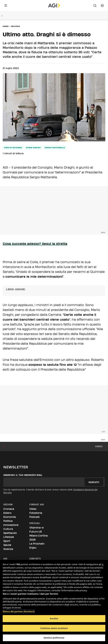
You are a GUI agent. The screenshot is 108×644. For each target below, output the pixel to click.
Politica (16, 26)
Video (33, 509)
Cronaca (9, 509)
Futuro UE (36, 532)
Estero (7, 513)
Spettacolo (10, 533)
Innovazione (11, 525)
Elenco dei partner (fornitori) (19, 610)
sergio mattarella (55, 148)
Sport (7, 541)
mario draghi (33, 148)
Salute (7, 545)
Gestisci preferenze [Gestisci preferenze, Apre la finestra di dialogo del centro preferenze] (54, 638)
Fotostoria (36, 513)
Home (6, 26)
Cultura (8, 529)
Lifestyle (9, 537)
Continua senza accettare (54, 628)
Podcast (34, 517)
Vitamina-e (36, 528)
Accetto (54, 618)
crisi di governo (13, 148)
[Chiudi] (103, 565)
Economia (10, 517)
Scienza (8, 549)
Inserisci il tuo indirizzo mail (23, 475)
